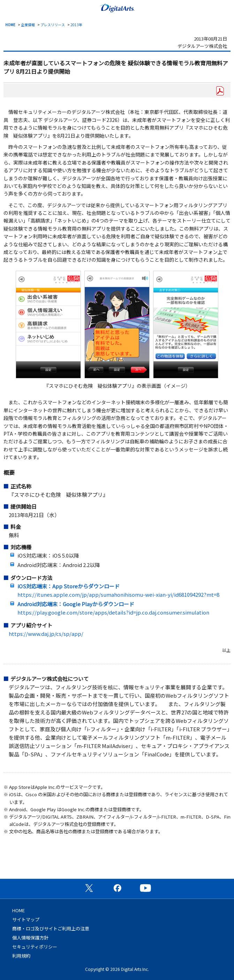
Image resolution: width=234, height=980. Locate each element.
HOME (10, 25)
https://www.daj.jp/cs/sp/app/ (46, 634)
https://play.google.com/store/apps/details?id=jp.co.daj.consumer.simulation (113, 612)
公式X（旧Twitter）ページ (89, 888)
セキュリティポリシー (35, 947)
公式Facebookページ (117, 888)
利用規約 (21, 956)
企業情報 (28, 25)
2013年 (76, 25)
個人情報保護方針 (30, 938)
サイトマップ (26, 919)
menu (9, 7)
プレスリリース (53, 25)
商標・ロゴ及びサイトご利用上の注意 (51, 928)
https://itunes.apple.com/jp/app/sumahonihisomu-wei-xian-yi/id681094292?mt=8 (118, 594)
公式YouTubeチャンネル (145, 888)
